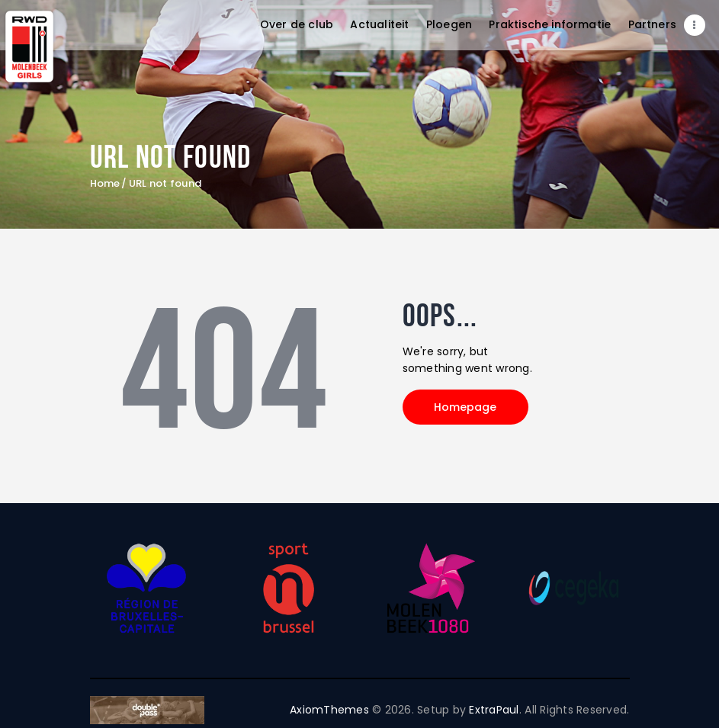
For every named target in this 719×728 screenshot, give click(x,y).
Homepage (466, 407)
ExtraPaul (494, 710)
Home (105, 184)
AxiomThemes (329, 710)
